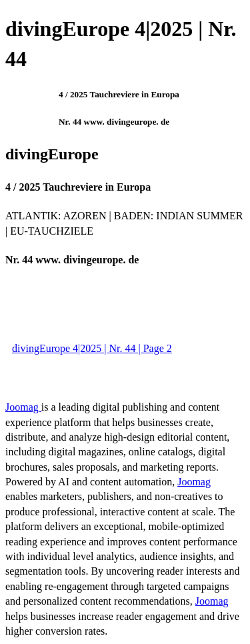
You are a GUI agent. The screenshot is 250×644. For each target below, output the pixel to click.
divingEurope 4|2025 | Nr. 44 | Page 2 (92, 348)
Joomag (23, 407)
